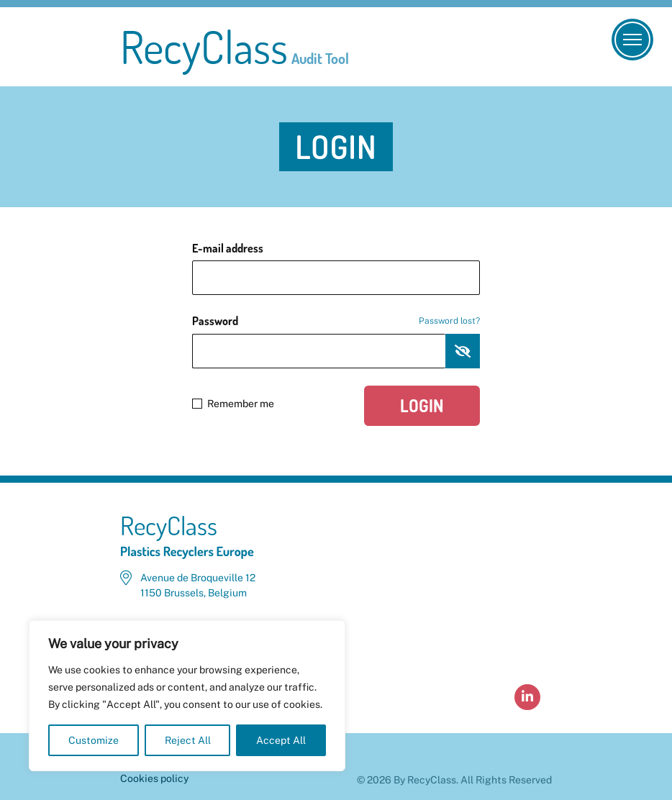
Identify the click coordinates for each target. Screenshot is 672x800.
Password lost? (449, 321)
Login (422, 405)
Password (336, 321)
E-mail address (228, 248)
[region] (187, 696)
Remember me (233, 404)
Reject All (188, 740)
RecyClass (235, 47)
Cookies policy (154, 778)
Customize (94, 740)
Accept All (281, 740)
